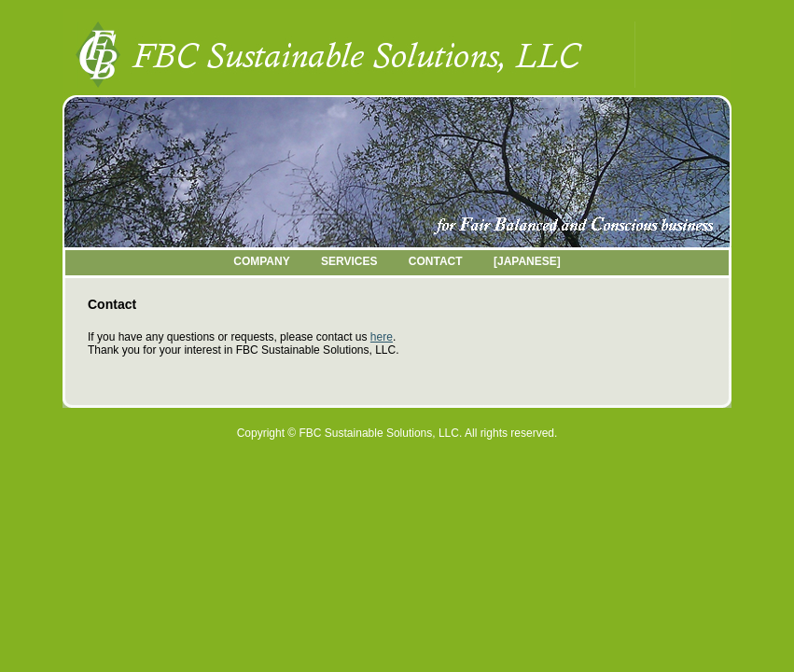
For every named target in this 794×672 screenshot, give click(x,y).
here (382, 337)
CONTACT (436, 261)
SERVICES (349, 261)
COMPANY (261, 261)
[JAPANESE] (527, 261)
